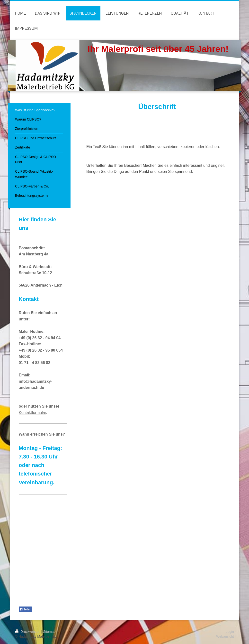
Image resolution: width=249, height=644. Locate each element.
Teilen (25, 609)
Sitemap (49, 632)
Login (230, 632)
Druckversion (28, 632)
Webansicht (225, 636)
